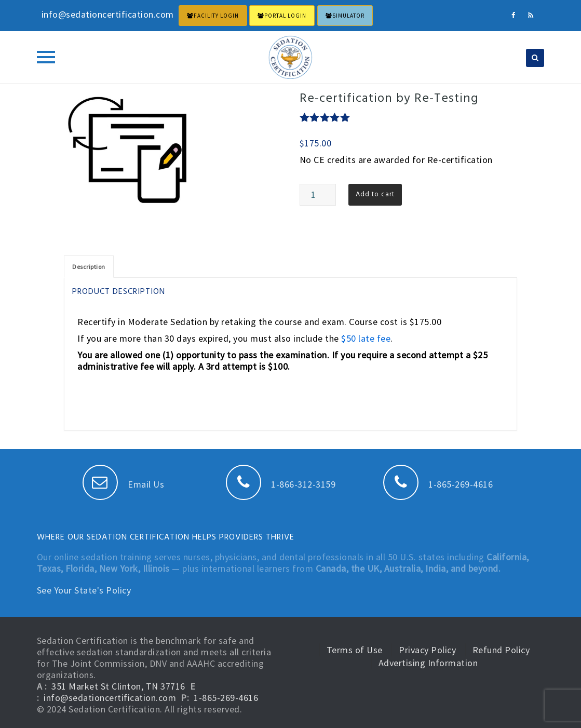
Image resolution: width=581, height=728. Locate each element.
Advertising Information (428, 663)
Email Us (124, 484)
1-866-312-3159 (281, 484)
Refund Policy (501, 650)
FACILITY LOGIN (213, 16)
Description (89, 267)
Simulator (345, 16)
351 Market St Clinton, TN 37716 (118, 686)
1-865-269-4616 (438, 484)
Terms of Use (355, 650)
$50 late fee (366, 338)
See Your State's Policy (84, 590)
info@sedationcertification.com (110, 698)
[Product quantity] (318, 195)
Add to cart (375, 194)
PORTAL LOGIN (282, 16)
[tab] (89, 267)
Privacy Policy (427, 650)
